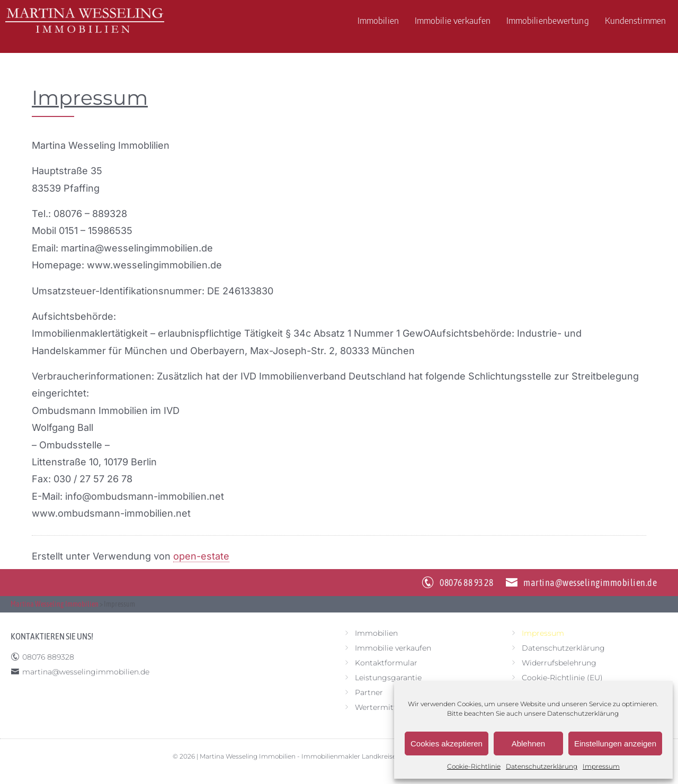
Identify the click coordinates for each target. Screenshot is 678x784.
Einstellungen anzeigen (615, 744)
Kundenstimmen (635, 20)
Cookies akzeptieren (447, 744)
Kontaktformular (386, 663)
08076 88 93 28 (466, 583)
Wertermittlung (384, 707)
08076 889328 (48, 657)
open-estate (201, 556)
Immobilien (378, 20)
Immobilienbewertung (548, 20)
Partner (369, 692)
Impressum (601, 766)
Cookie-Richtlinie (474, 766)
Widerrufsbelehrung (559, 663)
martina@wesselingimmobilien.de (590, 583)
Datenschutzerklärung (583, 713)
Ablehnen (528, 744)
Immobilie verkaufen (453, 20)
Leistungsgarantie (388, 678)
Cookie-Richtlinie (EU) (562, 678)
